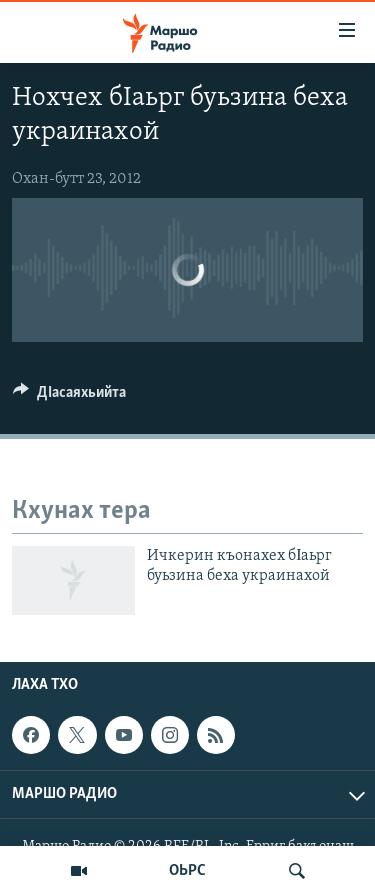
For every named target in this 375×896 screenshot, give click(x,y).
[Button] (69, 397)
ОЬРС (187, 871)
